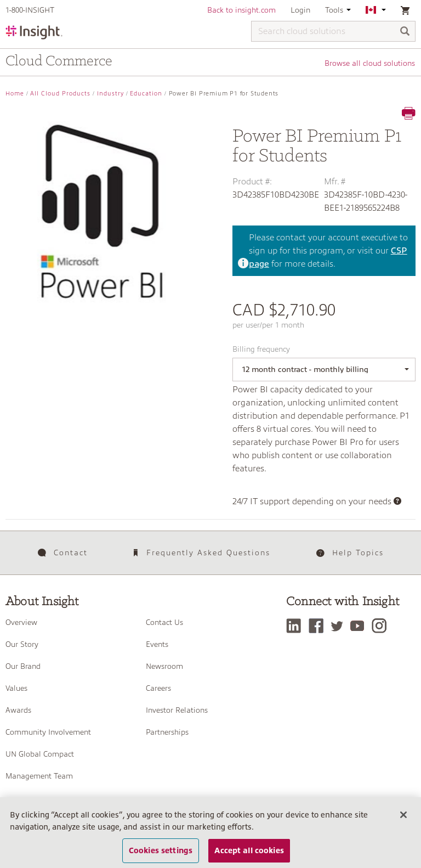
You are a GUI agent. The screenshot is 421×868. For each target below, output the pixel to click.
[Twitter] (340, 626)
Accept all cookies (249, 850)
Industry (110, 94)
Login (300, 10)
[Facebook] (319, 626)
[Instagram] (382, 626)
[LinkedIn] (296, 626)
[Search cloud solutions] (333, 31)
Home (15, 94)
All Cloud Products (60, 94)
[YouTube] (360, 626)
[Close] (403, 815)
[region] (210, 833)
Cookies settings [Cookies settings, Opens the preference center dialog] (161, 850)
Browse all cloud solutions (370, 63)
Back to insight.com (241, 10)
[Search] (405, 32)
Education (146, 94)
